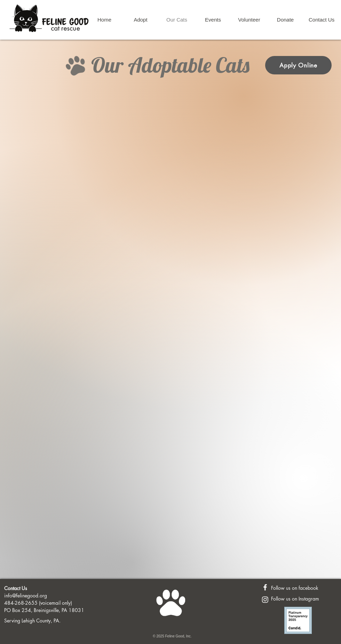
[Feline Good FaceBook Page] (265, 587)
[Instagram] (265, 599)
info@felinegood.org (26, 595)
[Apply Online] (298, 65)
